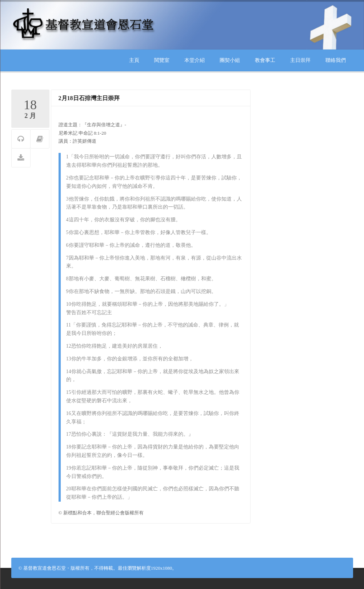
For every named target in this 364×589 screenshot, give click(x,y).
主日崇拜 (300, 60)
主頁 (134, 60)
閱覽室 (162, 60)
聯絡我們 (336, 60)
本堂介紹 (195, 60)
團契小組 (230, 60)
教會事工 (265, 60)
